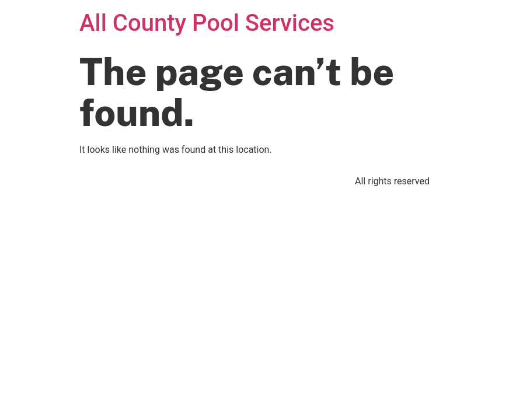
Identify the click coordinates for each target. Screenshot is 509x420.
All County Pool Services (207, 23)
